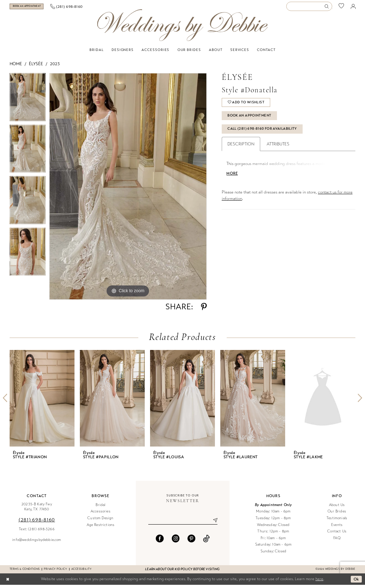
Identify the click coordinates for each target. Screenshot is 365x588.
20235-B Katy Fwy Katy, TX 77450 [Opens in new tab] (37, 510)
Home (16, 67)
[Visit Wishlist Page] (341, 8)
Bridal (100, 508)
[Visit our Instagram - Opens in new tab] (176, 542)
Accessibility (81, 572)
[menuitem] (36, 8)
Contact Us (337, 534)
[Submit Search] (328, 8)
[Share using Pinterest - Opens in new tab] (204, 310)
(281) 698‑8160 (37, 523)
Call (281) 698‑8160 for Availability (262, 132)
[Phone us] (85, 8)
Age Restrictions (101, 528)
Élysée (36, 67)
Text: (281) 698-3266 (37, 532)
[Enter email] (183, 523)
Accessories (101, 514)
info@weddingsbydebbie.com (37, 543)
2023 (55, 67)
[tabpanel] (28, 102)
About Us (337, 508)
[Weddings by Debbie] (182, 28)
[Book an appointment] (36, 8)
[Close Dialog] (8, 582)
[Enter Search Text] (309, 8)
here (319, 582)
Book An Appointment (249, 119)
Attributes (278, 147)
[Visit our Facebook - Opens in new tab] (160, 542)
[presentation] (42, 401)
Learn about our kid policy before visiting (182, 572)
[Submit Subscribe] (212, 523)
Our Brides (337, 514)
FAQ (337, 541)
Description (241, 147)
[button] (353, 8)
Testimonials (337, 521)
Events (337, 528)
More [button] (232, 177)
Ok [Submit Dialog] (356, 582)
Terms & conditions (25, 572)
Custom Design (100, 521)
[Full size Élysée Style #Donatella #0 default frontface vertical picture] (128, 190)
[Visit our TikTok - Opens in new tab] (206, 542)
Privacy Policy (55, 572)
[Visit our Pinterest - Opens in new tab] (191, 542)
